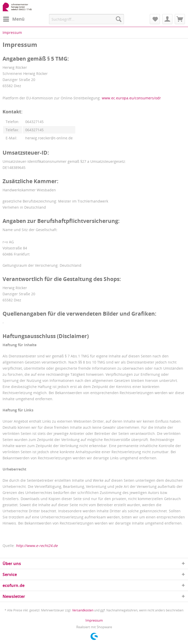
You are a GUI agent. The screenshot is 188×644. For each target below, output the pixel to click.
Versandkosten (83, 610)
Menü (14, 18)
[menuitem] (14, 19)
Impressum (94, 620)
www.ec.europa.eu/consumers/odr (131, 98)
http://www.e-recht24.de (37, 546)
